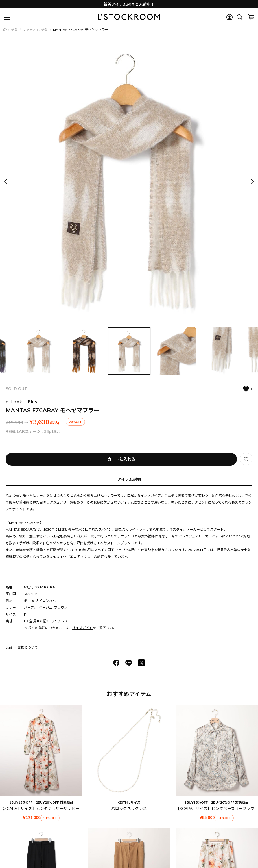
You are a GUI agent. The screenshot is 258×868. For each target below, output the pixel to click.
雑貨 (15, 30)
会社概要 (147, 848)
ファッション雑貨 (36, 30)
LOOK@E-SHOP (117, 848)
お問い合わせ (161, 817)
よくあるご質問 (129, 817)
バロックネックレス (129, 723)
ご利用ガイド (97, 817)
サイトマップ (151, 837)
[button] (252, 181)
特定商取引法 (143, 828)
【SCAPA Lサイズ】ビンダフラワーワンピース (42, 723)
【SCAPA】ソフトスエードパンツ (129, 760)
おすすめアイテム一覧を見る (129, 786)
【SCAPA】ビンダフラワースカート (217, 760)
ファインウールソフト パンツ (41, 760)
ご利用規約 (114, 828)
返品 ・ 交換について (22, 647)
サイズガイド (82, 628)
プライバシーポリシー (114, 837)
